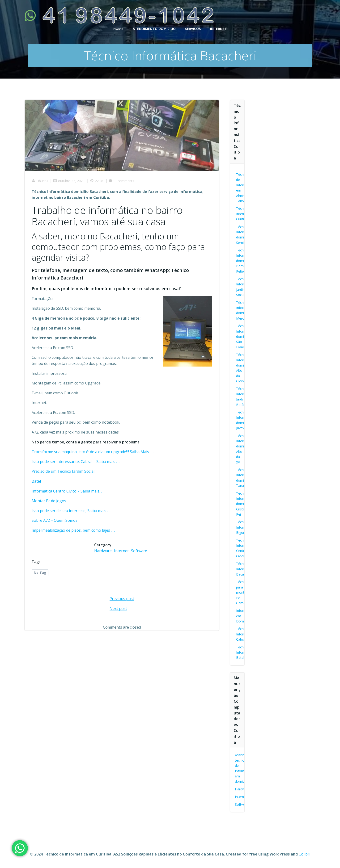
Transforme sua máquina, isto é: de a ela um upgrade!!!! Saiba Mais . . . (93, 452)
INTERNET (219, 28)
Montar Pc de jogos (49, 501)
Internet (121, 551)
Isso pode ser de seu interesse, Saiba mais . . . (72, 511)
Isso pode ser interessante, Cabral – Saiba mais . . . (76, 462)
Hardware (103, 551)
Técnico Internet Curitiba (242, 214)
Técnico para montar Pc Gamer (242, 592)
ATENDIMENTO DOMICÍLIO (154, 28)
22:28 (97, 181)
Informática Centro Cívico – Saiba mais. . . (68, 491)
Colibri (304, 854)
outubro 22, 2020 (69, 181)
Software (139, 551)
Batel (36, 481)
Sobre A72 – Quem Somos (55, 521)
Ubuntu (40, 181)
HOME (118, 28)
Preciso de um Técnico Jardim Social (63, 472)
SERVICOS (193, 28)
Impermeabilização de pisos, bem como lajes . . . (74, 530)
